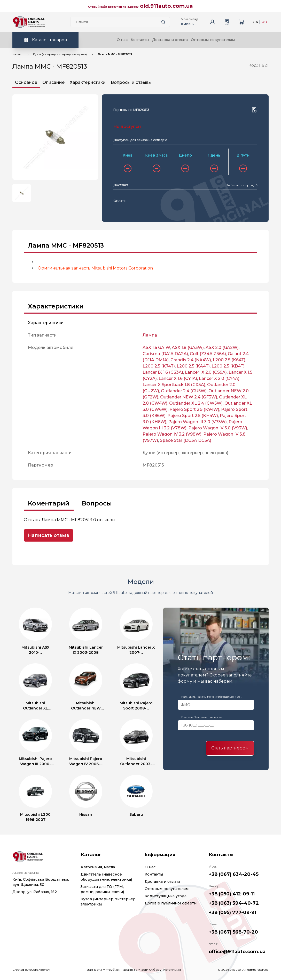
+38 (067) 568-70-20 (233, 932)
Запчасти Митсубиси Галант (110, 970)
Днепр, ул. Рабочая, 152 (35, 892)
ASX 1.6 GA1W (156, 348)
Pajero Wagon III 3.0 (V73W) (197, 422)
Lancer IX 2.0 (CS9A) (206, 372)
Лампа (150, 335)
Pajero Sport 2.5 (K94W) (194, 409)
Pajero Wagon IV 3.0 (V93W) (218, 428)
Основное (26, 82)
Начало (17, 54)
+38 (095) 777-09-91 (232, 912)
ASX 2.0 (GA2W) (222, 348)
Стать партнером (230, 748)
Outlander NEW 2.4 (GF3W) (189, 397)
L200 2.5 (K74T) (159, 366)
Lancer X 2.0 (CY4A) (219, 378)
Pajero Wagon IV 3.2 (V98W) (172, 434)
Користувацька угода (166, 896)
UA (255, 22)
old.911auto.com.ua (166, 6)
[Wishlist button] (254, 110)
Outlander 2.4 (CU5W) (184, 391)
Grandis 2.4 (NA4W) (191, 360)
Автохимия (172, 970)
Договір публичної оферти (171, 903)
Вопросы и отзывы (131, 82)
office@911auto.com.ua (237, 952)
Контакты (140, 40)
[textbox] (240, 185)
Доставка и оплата (170, 40)
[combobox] (241, 185)
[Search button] (163, 22)
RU (264, 22)
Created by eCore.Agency (31, 970)
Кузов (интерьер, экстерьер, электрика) (60, 54)
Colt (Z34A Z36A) (208, 354)
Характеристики (88, 82)
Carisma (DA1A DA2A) (165, 354)
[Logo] (29, 22)
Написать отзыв (49, 535)
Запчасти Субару (148, 970)
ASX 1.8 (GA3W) (188, 348)
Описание (53, 82)
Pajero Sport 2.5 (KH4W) (193, 416)
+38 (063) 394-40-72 (234, 903)
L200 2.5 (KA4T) (193, 366)
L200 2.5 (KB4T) (228, 366)
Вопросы (97, 503)
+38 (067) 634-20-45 (234, 874)
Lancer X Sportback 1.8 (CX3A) (174, 385)
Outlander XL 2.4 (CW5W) (196, 403)
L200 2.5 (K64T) (229, 360)
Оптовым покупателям (213, 40)
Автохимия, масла (98, 867)
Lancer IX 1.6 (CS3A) (163, 372)
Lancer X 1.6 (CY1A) (178, 378)
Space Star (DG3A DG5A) (186, 440)
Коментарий (49, 503)
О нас (122, 40)
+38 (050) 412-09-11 (232, 894)
